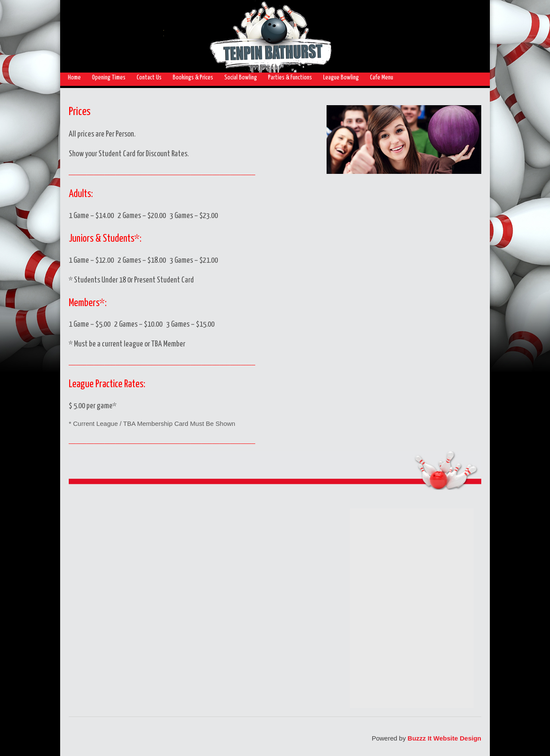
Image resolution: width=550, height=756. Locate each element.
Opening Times (109, 77)
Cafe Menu (382, 77)
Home (74, 77)
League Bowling (341, 77)
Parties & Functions (290, 77)
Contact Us (149, 77)
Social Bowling (241, 77)
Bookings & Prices (193, 77)
